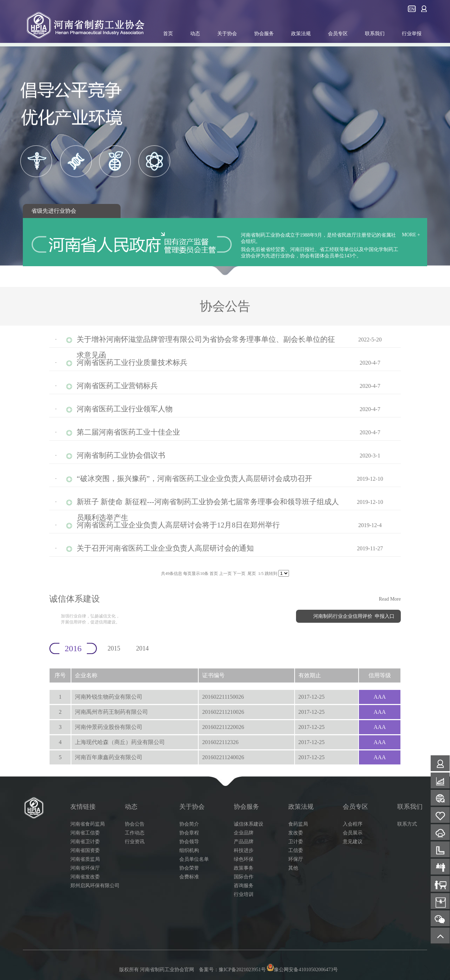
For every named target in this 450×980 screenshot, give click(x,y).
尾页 (252, 574)
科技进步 (244, 850)
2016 (73, 648)
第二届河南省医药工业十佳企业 (128, 432)
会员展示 (353, 833)
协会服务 (264, 34)
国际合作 (244, 877)
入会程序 (353, 824)
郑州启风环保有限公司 (95, 886)
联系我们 (375, 34)
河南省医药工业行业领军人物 (125, 409)
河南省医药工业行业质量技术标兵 (132, 363)
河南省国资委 (85, 850)
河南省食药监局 (88, 824)
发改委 (296, 833)
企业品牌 (244, 833)
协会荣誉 (189, 868)
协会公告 (135, 824)
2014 (142, 648)
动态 (195, 34)
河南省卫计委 (85, 842)
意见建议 (353, 842)
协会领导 (189, 842)
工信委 (296, 850)
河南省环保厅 (85, 868)
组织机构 (189, 850)
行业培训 (244, 894)
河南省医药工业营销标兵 (117, 386)
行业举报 (412, 34)
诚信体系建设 (249, 824)
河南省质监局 (85, 859)
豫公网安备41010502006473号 (302, 970)
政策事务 (244, 868)
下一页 (239, 574)
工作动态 (135, 833)
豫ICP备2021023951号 (242, 970)
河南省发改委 (85, 877)
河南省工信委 (85, 833)
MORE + (411, 235)
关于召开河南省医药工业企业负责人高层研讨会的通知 (165, 548)
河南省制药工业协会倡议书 (121, 455)
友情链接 (83, 807)
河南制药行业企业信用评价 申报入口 (354, 616)
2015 (114, 648)
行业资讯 (135, 842)
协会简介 (189, 824)
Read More (390, 599)
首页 (168, 34)
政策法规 (301, 34)
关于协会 (227, 34)
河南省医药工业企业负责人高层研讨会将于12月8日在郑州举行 (178, 525)
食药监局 (298, 824)
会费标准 (189, 877)
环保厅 (296, 859)
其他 (293, 868)
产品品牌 (244, 842)
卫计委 (296, 842)
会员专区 (338, 34)
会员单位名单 (194, 859)
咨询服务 (244, 886)
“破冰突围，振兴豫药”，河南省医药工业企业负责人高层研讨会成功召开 (194, 479)
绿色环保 (244, 859)
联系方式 (407, 824)
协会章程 (189, 833)
